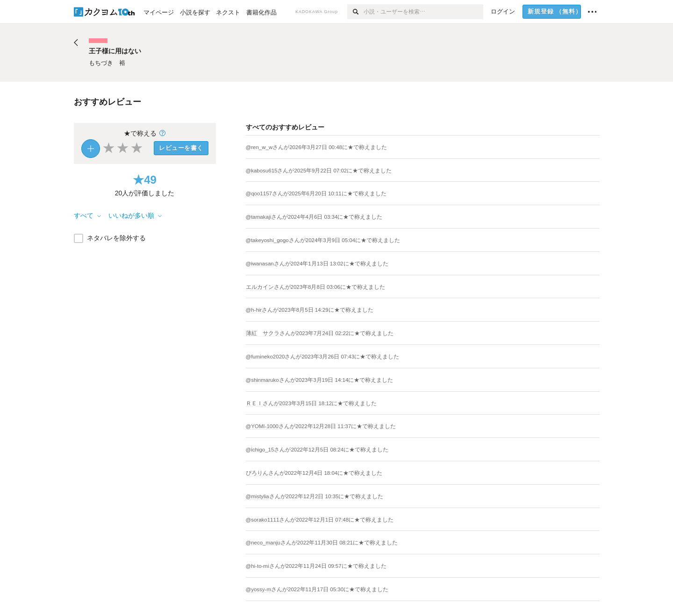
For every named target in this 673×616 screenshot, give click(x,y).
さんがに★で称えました (330, 147)
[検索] (355, 12)
